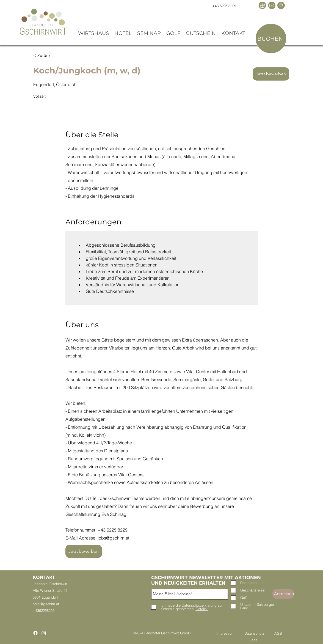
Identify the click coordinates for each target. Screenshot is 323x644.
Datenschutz (254, 633)
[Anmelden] (283, 594)
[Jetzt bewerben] (271, 74)
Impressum (230, 633)
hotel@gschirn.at (46, 604)
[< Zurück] (53, 55)
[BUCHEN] (271, 38)
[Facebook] (35, 633)
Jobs (254, 640)
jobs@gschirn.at (113, 538)
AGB (278, 633)
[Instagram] (44, 633)
